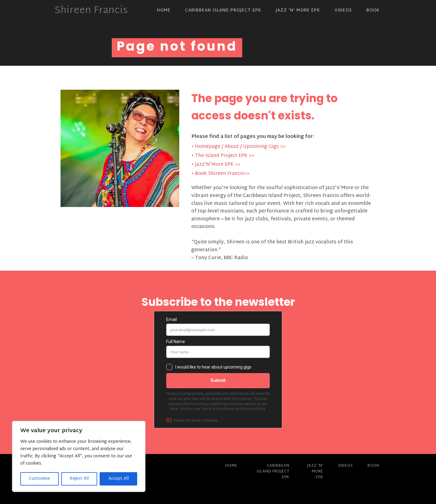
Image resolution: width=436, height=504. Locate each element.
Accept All (119, 479)
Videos (343, 10)
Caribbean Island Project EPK (223, 10)
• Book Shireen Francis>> (220, 174)
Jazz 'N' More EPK (298, 10)
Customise (39, 479)
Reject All (79, 479)
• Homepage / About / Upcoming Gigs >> (238, 147)
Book (373, 10)
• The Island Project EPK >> (223, 156)
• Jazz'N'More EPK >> (216, 165)
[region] (79, 456)
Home (164, 10)
